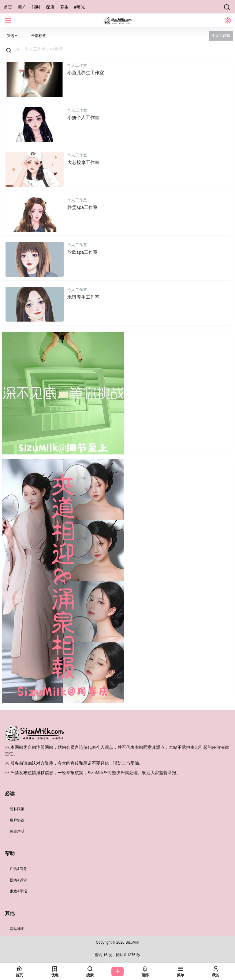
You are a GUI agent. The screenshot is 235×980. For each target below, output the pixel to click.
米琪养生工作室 (83, 297)
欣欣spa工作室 (82, 252)
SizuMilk (132, 942)
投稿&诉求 (18, 880)
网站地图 (17, 929)
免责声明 (17, 831)
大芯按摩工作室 (83, 162)
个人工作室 (77, 65)
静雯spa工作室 (82, 207)
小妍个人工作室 (83, 117)
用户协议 (17, 820)
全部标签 (39, 36)
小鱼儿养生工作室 (86, 73)
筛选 (12, 36)
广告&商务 (18, 869)
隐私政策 (17, 809)
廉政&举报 (18, 891)
